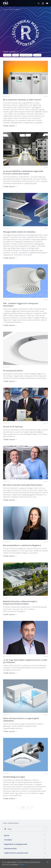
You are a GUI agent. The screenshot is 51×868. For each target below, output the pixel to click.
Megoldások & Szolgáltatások (16, 844)
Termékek (8, 840)
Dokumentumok (10, 848)
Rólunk (7, 835)
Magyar (8, 829)
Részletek (23, 865)
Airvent (5, 9)
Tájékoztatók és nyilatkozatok (16, 853)
